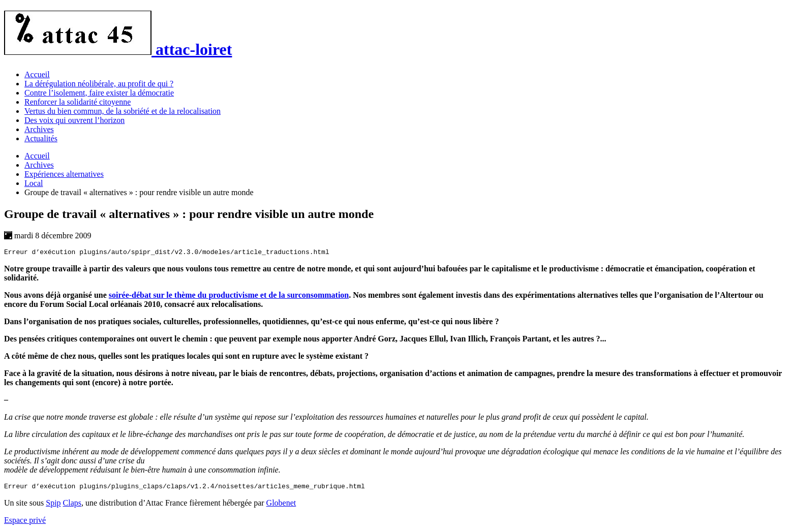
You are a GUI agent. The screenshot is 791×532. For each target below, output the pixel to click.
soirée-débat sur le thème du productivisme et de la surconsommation (229, 296)
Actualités (41, 138)
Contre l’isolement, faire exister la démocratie (99, 93)
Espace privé (25, 523)
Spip (53, 506)
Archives (39, 129)
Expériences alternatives (64, 174)
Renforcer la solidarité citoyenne (78, 102)
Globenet (281, 506)
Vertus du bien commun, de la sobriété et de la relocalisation (123, 111)
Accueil (37, 74)
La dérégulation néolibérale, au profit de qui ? (99, 84)
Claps (72, 506)
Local (34, 183)
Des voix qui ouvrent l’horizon (74, 120)
